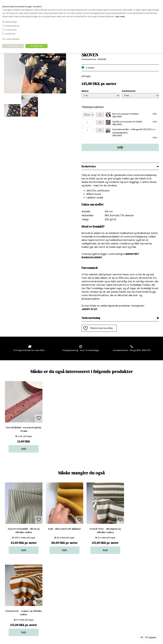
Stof (80, 586)
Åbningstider (48, 586)
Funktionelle (11, 30)
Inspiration (84, 609)
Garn (81, 593)
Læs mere (120, 16)
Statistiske (10, 34)
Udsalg (82, 603)
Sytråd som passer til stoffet (127, 123)
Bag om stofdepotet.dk (54, 589)
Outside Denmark (51, 599)
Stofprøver (84, 606)
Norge (45, 596)
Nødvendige (11, 22)
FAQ (43, 593)
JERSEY (86, 309)
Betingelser (47, 603)
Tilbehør (83, 596)
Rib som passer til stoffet (125, 115)
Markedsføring (12, 26)
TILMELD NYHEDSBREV (136, 594)
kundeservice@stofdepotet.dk (20, 603)
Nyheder (83, 599)
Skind (81, 589)
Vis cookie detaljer (11, 39)
